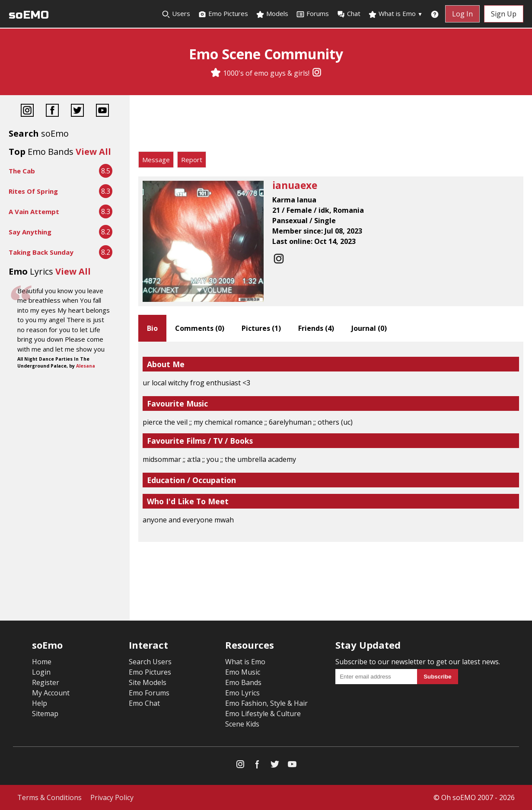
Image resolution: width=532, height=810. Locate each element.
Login (41, 672)
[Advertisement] (331, 125)
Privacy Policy (112, 797)
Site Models (148, 682)
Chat (349, 14)
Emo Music (243, 672)
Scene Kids (242, 724)
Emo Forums (149, 693)
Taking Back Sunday (41, 252)
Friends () (316, 328)
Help (40, 703)
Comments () (200, 328)
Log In (462, 14)
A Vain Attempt (34, 211)
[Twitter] (77, 111)
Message (156, 160)
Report (192, 160)
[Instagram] (317, 73)
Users (176, 14)
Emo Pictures (223, 14)
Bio (152, 328)
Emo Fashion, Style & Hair (266, 703)
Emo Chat (144, 703)
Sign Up (504, 14)
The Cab (22, 171)
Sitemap (45, 714)
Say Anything (30, 232)
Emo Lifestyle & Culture (263, 714)
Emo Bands (243, 682)
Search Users (150, 662)
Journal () (369, 328)
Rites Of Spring (33, 191)
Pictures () (261, 328)
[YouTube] (102, 111)
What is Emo (395, 14)
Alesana (86, 366)
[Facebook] (52, 111)
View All (93, 152)
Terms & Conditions (49, 797)
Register (46, 682)
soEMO (29, 15)
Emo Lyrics (242, 693)
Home (42, 662)
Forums (312, 14)
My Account (51, 693)
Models (272, 14)
